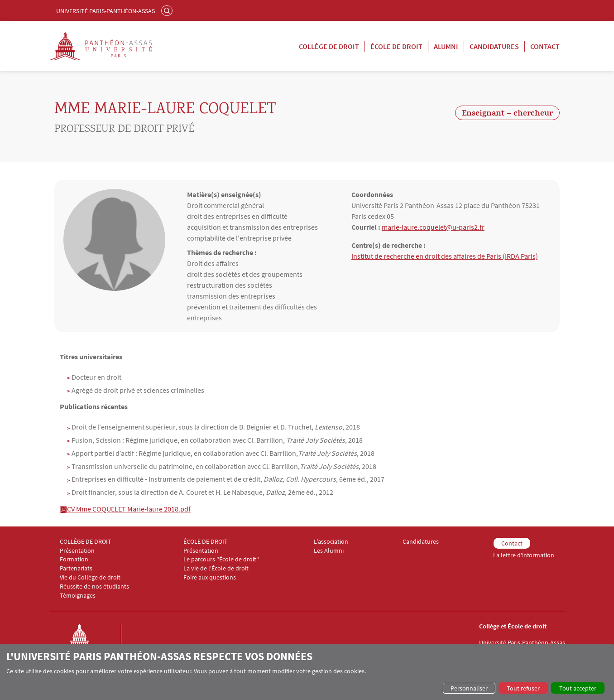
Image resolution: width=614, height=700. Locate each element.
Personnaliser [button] (469, 688)
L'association (331, 542)
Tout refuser (523, 688)
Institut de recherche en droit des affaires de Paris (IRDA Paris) (445, 256)
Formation (74, 559)
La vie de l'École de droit (216, 568)
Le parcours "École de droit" (221, 559)
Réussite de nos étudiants (94, 587)
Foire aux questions (210, 577)
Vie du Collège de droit (90, 577)
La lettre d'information (524, 555)
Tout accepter (578, 688)
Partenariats (76, 568)
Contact (545, 46)
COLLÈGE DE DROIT (86, 542)
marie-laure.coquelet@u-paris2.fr (433, 227)
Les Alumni (329, 551)
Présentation (77, 551)
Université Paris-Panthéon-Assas (106, 11)
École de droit (396, 46)
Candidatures (494, 46)
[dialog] (307, 672)
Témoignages (78, 596)
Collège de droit (329, 46)
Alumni (446, 46)
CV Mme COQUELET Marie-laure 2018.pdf (129, 509)
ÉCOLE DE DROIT (206, 542)
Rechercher (168, 10)
